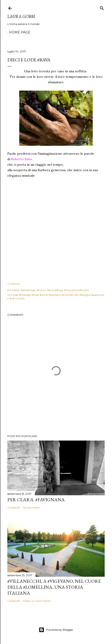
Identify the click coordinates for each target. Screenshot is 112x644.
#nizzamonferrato (76, 290)
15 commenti (32, 507)
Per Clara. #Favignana (36, 500)
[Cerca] (102, 7)
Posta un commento (37, 601)
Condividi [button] (14, 284)
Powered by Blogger (56, 630)
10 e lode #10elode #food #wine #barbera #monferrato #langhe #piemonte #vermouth (56, 297)
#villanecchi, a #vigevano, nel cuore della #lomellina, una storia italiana (54, 587)
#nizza (41, 290)
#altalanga (28, 290)
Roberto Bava (21, 159)
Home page (20, 32)
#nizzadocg (55, 290)
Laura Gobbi (21, 16)
